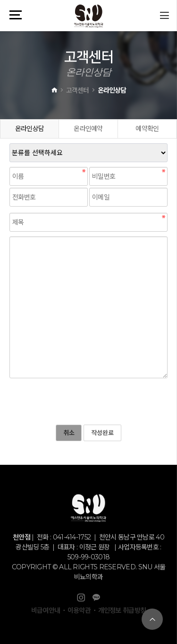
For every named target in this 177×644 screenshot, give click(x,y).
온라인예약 (88, 129)
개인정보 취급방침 (122, 610)
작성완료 (102, 433)
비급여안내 (46, 610)
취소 (69, 433)
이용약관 (79, 610)
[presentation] (81, 401)
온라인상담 (30, 129)
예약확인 (147, 129)
